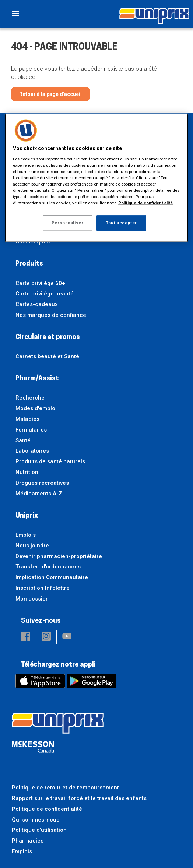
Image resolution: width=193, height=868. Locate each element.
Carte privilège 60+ (40, 283)
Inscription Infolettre (43, 588)
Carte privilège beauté (45, 294)
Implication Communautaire (52, 577)
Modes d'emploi (36, 408)
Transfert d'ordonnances (48, 567)
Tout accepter (121, 223)
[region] (96, 178)
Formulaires (31, 430)
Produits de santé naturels (50, 461)
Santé (23, 440)
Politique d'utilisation (39, 830)
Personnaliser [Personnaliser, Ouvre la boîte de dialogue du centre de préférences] (67, 223)
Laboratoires (32, 451)
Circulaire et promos (48, 337)
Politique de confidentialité (47, 809)
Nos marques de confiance (51, 315)
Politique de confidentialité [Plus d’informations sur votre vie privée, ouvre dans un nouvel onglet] (145, 203)
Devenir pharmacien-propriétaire (59, 556)
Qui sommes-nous (36, 820)
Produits (29, 264)
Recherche (30, 398)
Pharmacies (28, 841)
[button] (26, 637)
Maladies (27, 419)
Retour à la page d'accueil (50, 94)
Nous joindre (32, 546)
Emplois (26, 535)
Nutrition (27, 472)
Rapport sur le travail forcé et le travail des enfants (79, 798)
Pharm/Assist (37, 379)
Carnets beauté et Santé (47, 356)
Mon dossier (32, 599)
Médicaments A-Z (39, 494)
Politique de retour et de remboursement (65, 788)
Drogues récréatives (42, 483)
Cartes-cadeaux (37, 304)
